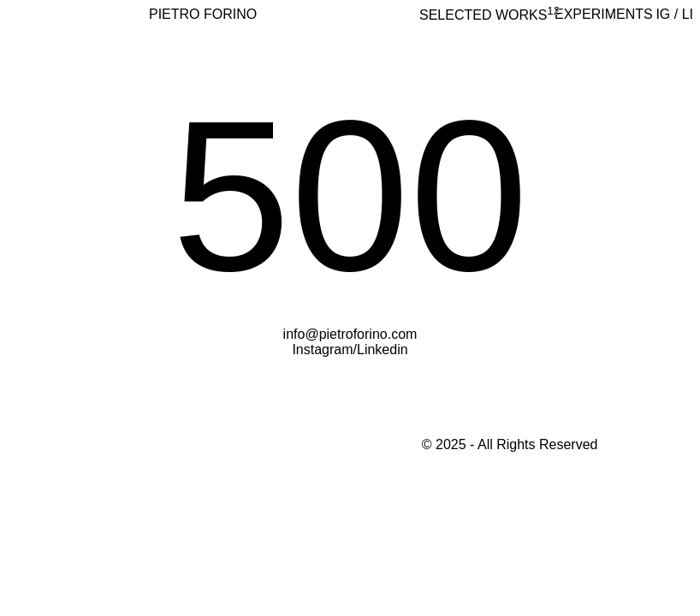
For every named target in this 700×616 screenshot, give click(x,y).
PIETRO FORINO (203, 14)
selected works (489, 15)
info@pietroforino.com (350, 334)
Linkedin (383, 349)
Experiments (604, 14)
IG (663, 14)
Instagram (322, 349)
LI (688, 14)
